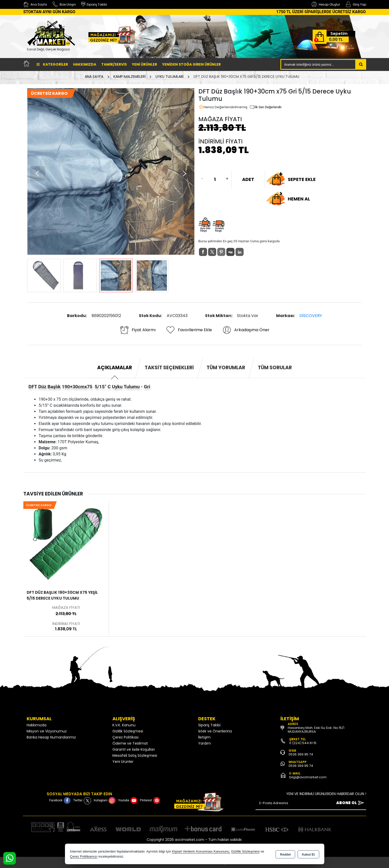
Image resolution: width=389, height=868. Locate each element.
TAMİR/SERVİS (114, 64)
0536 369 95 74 (301, 754)
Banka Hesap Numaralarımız (51, 737)
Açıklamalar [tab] (115, 368)
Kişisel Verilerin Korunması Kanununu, (201, 851)
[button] (184, 174)
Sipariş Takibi (209, 725)
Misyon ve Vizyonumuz (47, 731)
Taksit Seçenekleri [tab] (169, 368)
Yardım (205, 743)
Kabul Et (308, 854)
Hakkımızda (85, 64)
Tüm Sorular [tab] (275, 368)
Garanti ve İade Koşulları (134, 749)
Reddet (285, 854)
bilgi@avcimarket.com (308, 777)
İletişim (204, 737)
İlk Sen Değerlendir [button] (266, 107)
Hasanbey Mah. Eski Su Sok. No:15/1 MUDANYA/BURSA (316, 730)
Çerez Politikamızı (84, 856)
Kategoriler (52, 64)
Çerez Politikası (125, 737)
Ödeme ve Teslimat (130, 743)
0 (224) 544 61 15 (303, 743)
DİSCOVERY (311, 316)
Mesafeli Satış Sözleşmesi (135, 755)
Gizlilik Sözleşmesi (128, 731)
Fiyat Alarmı (138, 330)
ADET (248, 179)
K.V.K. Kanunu (124, 725)
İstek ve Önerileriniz (215, 731)
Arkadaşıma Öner (246, 330)
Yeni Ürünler (123, 762)
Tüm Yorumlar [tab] (226, 368)
